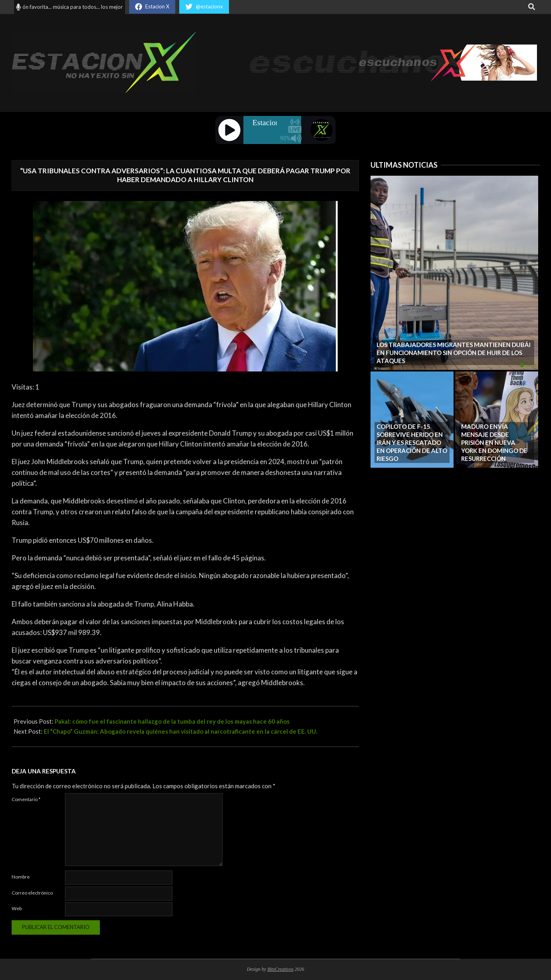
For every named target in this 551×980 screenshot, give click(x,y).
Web (17, 908)
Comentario (26, 799)
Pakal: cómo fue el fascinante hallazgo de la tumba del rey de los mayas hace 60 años (172, 721)
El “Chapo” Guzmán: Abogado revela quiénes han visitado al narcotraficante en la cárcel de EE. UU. (180, 731)
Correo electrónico (32, 893)
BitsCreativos (281, 969)
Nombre (21, 877)
